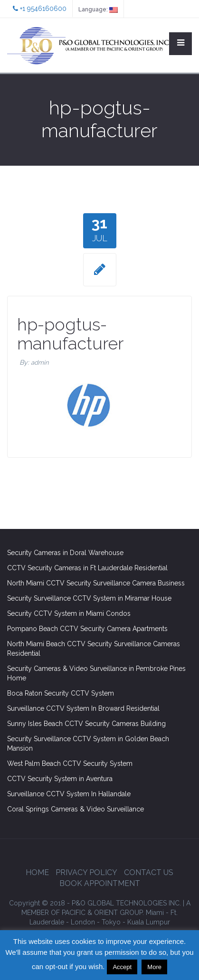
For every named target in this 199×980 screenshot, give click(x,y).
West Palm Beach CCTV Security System (70, 763)
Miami (155, 913)
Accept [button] (122, 967)
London (83, 922)
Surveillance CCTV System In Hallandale (69, 794)
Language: (98, 9)
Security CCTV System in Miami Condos (69, 613)
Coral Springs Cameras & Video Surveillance (76, 809)
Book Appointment (100, 883)
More (154, 967)
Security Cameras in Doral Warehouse (65, 553)
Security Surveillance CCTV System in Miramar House (89, 598)
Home (37, 872)
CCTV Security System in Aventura (60, 779)
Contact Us (149, 872)
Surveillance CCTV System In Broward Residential (83, 708)
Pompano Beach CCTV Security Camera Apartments (87, 629)
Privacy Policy (86, 872)
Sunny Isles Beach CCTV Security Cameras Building (86, 724)
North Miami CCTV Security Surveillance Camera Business (96, 583)
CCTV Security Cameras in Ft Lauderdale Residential (87, 568)
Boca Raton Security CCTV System (61, 693)
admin (40, 363)
